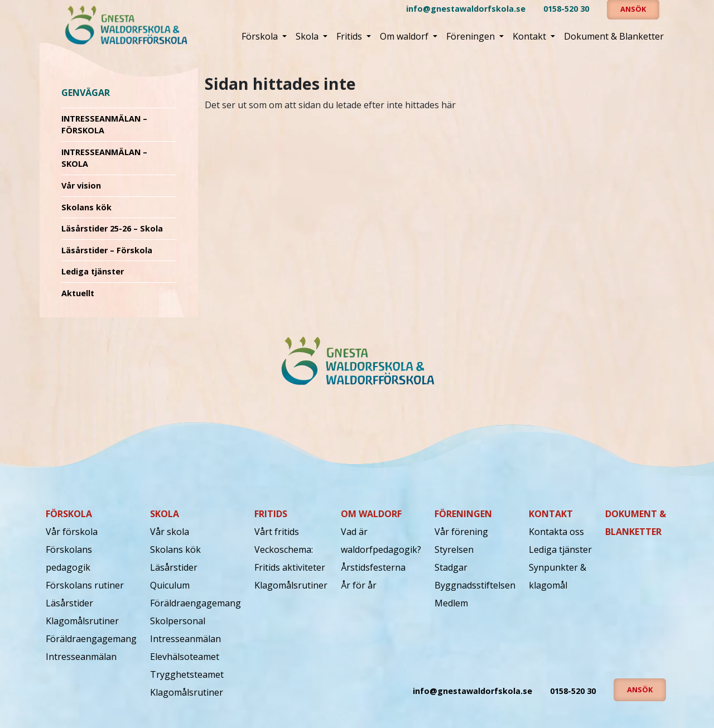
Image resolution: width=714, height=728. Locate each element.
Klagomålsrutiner (82, 621)
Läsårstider (69, 603)
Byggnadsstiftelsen (475, 585)
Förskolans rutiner (85, 585)
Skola (308, 36)
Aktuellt (78, 293)
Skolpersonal (178, 621)
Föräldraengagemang (91, 639)
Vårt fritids (277, 532)
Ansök (640, 690)
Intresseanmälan (81, 657)
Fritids (350, 36)
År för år (359, 585)
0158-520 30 (566, 9)
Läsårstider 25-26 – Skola (112, 228)
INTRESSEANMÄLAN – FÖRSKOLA (104, 125)
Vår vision (81, 185)
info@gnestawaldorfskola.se (466, 9)
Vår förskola (72, 532)
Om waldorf (405, 36)
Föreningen (472, 36)
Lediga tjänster (93, 271)
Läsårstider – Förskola (107, 250)
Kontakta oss (556, 532)
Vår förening (461, 532)
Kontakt (530, 36)
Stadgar (451, 567)
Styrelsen (454, 549)
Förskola (261, 36)
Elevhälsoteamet (185, 657)
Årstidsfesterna (373, 567)
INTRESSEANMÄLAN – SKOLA (104, 158)
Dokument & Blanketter (614, 36)
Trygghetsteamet (187, 674)
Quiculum (170, 585)
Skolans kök (86, 207)
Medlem (451, 603)
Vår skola (170, 532)
